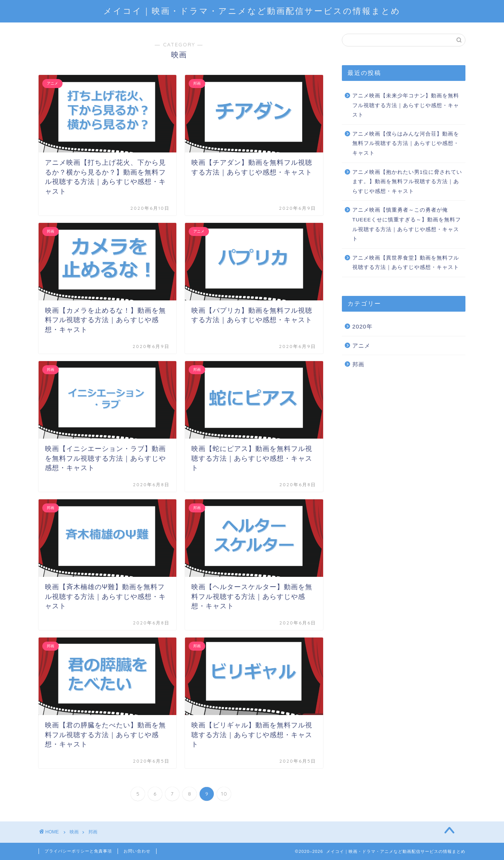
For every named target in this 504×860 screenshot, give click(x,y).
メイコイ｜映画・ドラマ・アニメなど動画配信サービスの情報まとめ (252, 11)
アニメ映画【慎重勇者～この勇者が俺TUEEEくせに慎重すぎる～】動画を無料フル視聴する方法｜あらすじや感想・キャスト (407, 224)
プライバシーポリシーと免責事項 (78, 851)
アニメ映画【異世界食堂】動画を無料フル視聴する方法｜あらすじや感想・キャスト (406, 263)
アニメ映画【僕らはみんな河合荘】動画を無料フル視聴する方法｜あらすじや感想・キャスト (406, 143)
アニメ (361, 346)
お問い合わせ (137, 851)
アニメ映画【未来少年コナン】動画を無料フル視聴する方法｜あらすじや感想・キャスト (406, 105)
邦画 (358, 364)
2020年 (362, 326)
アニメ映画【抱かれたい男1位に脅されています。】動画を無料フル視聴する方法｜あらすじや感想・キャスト (407, 182)
